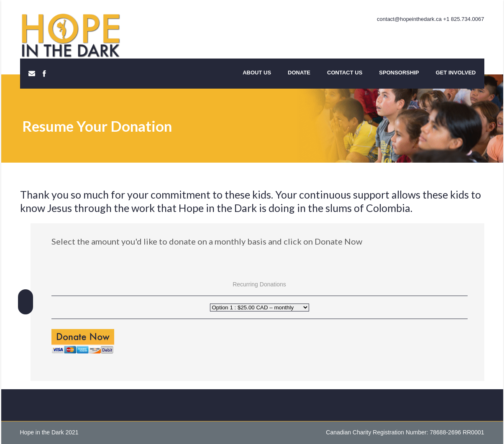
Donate (299, 73)
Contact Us (345, 73)
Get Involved (456, 73)
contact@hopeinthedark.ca (409, 19)
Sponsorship (399, 73)
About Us (257, 73)
